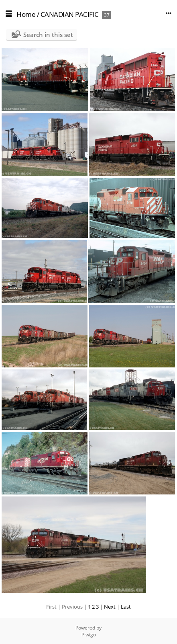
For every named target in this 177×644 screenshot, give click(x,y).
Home (26, 14)
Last (126, 607)
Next (110, 607)
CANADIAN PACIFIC (70, 14)
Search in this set (48, 35)
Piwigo (89, 635)
